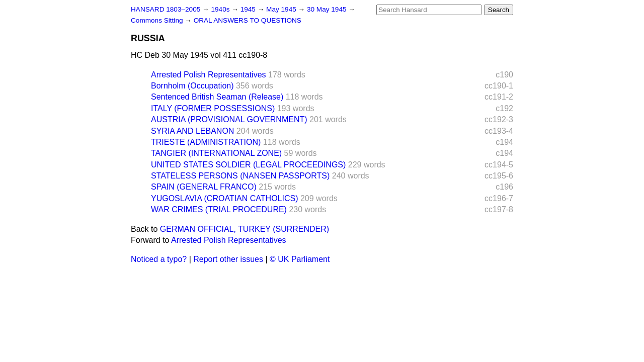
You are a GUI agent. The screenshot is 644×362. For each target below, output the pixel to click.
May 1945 (282, 9)
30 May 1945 (328, 9)
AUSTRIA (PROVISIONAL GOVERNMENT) (229, 119)
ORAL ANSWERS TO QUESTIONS (248, 20)
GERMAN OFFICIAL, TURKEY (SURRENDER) (245, 229)
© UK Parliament (300, 259)
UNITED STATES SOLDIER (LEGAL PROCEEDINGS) (248, 165)
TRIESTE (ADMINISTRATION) (206, 142)
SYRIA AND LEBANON (192, 131)
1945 (249, 9)
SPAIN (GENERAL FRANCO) (204, 187)
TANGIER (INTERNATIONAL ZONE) (216, 153)
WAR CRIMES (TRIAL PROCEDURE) (219, 209)
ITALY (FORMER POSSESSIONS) (213, 108)
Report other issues (228, 259)
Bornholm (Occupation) (192, 86)
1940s (221, 9)
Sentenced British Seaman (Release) (217, 97)
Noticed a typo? (159, 259)
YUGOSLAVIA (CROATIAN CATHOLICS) (225, 198)
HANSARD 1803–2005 (166, 9)
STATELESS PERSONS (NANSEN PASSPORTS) (240, 176)
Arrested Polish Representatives (209, 75)
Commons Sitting (158, 20)
